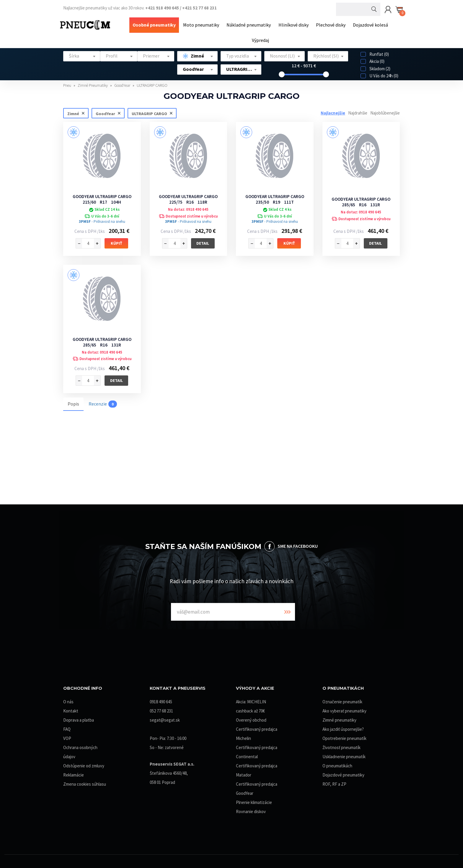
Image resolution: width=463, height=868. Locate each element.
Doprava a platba (79, 719)
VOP (67, 737)
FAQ (67, 728)
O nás (68, 701)
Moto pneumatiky (202, 24)
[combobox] (82, 55)
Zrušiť (83, 112)
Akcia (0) (372, 60)
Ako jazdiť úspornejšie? (343, 728)
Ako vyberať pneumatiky (344, 710)
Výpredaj (260, 39)
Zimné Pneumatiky (93, 84)
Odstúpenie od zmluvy (84, 765)
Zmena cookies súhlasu (85, 783)
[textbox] (82, 55)
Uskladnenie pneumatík (344, 755)
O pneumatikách (337, 765)
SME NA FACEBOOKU (298, 545)
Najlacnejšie (333, 112)
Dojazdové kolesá (369, 24)
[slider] (282, 73)
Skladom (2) (375, 67)
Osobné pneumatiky (156, 24)
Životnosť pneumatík (341, 746)
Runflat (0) (375, 53)
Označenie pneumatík (342, 701)
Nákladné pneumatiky (249, 24)
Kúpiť (116, 242)
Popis (73, 403)
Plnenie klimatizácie (254, 801)
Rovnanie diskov (251, 810)
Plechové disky (330, 24)
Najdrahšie (358, 112)
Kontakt (71, 710)
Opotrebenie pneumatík (344, 737)
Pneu (68, 84)
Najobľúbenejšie (385, 112)
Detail (203, 242)
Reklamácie (74, 774)
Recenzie (103, 403)
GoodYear (123, 84)
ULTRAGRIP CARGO (152, 84)
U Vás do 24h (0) (379, 75)
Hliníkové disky (293, 24)
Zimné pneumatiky (339, 719)
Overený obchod (251, 719)
